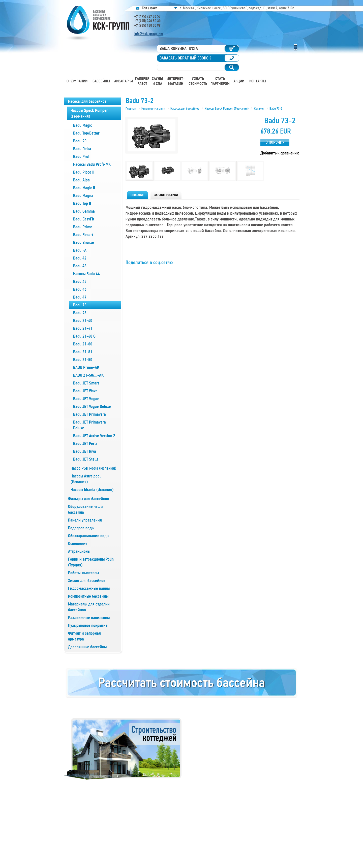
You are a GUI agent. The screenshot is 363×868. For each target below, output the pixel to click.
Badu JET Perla (85, 444)
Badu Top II (82, 203)
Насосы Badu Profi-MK (92, 164)
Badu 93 (80, 313)
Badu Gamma (84, 211)
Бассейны (101, 81)
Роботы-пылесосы (83, 573)
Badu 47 (80, 297)
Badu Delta (82, 149)
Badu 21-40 (83, 321)
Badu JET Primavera (89, 414)
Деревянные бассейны (87, 647)
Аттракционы (79, 551)
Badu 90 (80, 141)
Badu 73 (80, 305)
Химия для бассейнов (87, 581)
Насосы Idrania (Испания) (92, 490)
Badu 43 (80, 266)
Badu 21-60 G (84, 336)
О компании (77, 81)
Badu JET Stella (86, 459)
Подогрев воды (81, 528)
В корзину (275, 142)
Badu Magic (83, 125)
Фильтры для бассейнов (89, 499)
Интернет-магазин (176, 81)
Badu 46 (80, 289)
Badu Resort (83, 235)
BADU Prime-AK (86, 367)
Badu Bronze (84, 243)
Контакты (258, 81)
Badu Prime (83, 227)
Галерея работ (142, 81)
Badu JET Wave (85, 391)
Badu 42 (80, 258)
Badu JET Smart (86, 383)
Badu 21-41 (83, 328)
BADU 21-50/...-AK (88, 375)
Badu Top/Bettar (86, 133)
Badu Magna (83, 196)
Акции (239, 81)
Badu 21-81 (83, 352)
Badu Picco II (84, 172)
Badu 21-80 (83, 344)
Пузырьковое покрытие (88, 625)
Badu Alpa (81, 180)
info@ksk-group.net (149, 34)
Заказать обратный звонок (185, 58)
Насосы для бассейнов (87, 101)
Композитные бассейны (88, 596)
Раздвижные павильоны (89, 618)
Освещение (78, 544)
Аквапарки (124, 81)
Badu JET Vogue (86, 399)
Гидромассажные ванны (89, 588)
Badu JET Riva (85, 451)
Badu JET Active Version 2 (94, 436)
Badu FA (80, 250)
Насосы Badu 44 (86, 274)
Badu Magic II (84, 188)
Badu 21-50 (83, 360)
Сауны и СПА (157, 81)
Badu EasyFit (84, 219)
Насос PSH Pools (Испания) (93, 468)
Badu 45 (80, 282)
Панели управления (85, 520)
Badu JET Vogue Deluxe (92, 407)
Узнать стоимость (198, 81)
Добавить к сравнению (280, 153)
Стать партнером (220, 81)
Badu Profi (82, 157)
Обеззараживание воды (89, 536)
